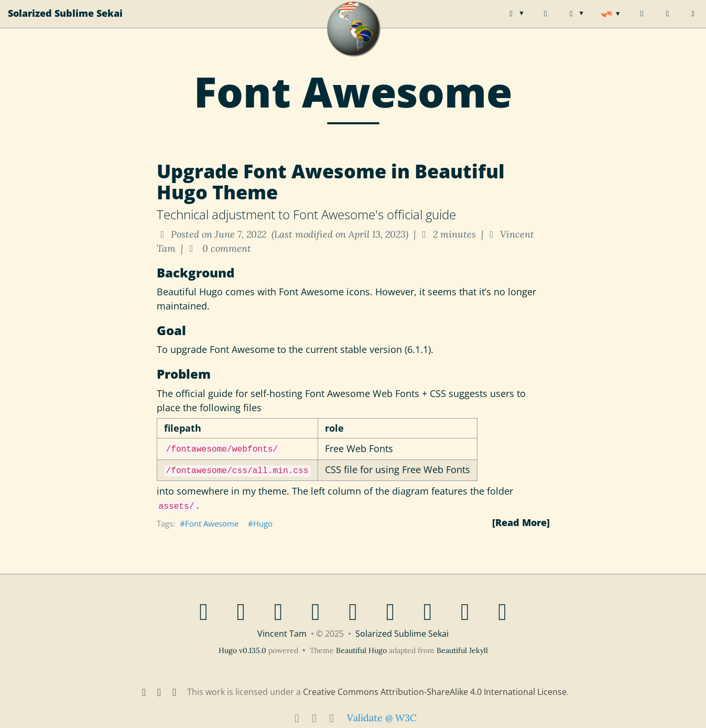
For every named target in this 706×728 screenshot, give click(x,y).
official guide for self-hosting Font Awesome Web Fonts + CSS (311, 393)
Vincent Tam (282, 634)
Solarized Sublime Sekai (65, 24)
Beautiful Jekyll (462, 650)
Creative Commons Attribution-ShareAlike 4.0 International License (435, 692)
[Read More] (521, 522)
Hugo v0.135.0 (242, 650)
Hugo (263, 523)
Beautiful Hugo (190, 292)
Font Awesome (212, 523)
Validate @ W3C (382, 718)
